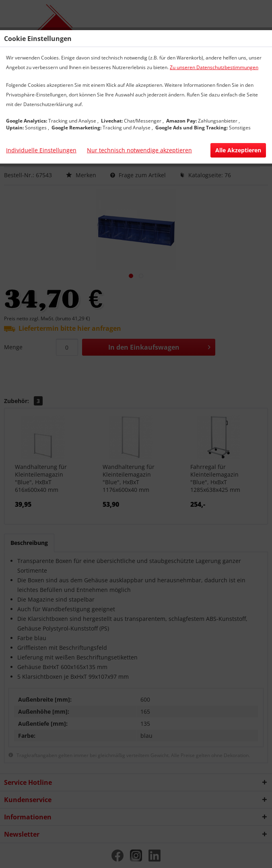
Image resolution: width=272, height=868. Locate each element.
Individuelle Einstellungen (41, 150)
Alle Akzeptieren (238, 150)
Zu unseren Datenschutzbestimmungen (214, 67)
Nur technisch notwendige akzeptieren (139, 150)
